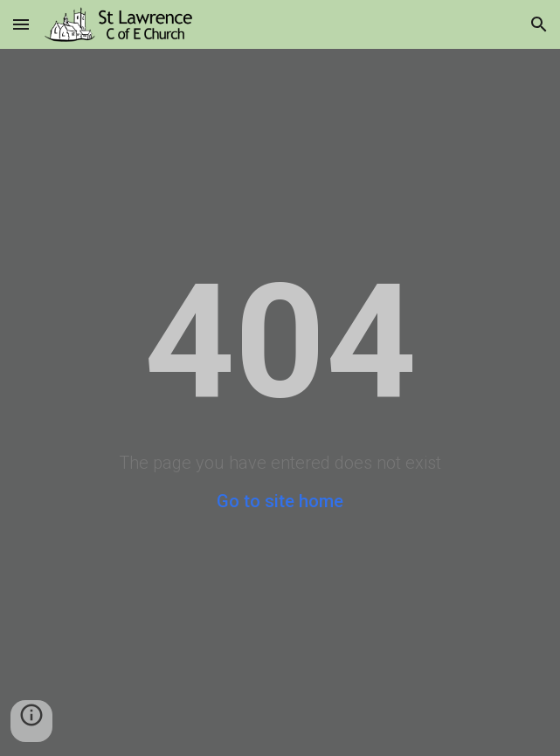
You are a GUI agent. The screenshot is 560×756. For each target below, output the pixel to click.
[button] (21, 24)
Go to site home (280, 501)
